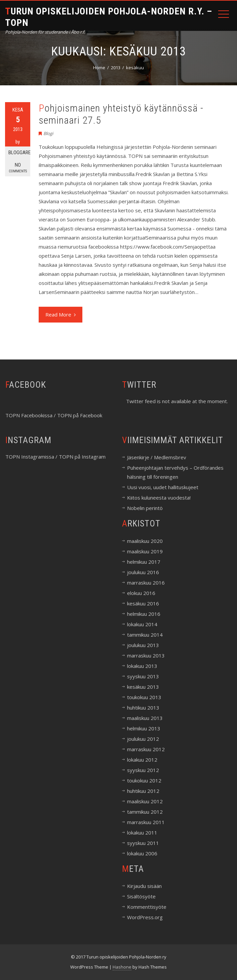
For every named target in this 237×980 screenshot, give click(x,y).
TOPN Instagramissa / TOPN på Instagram (55, 457)
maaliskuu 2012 (145, 801)
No (18, 168)
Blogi (48, 133)
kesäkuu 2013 (143, 687)
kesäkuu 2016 (143, 603)
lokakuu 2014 (142, 624)
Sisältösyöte (141, 896)
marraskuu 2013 (146, 655)
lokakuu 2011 (142, 833)
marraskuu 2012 (146, 749)
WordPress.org (145, 917)
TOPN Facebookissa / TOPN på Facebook (54, 415)
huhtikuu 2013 (143, 708)
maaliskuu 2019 (145, 551)
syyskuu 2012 (143, 770)
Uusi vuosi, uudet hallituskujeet (163, 487)
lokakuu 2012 (142, 760)
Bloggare (19, 153)
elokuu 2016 (141, 593)
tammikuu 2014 (145, 635)
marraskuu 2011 (146, 822)
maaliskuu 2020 (145, 541)
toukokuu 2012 (144, 780)
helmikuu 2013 (144, 728)
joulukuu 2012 (143, 739)
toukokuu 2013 (144, 697)
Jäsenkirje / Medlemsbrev (157, 457)
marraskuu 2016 (146, 583)
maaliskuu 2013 (145, 718)
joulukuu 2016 (143, 572)
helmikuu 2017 (144, 562)
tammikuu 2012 (145, 812)
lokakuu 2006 (142, 853)
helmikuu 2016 (144, 614)
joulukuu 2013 (143, 645)
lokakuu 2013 (142, 666)
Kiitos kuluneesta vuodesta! (159, 498)
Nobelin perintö (145, 508)
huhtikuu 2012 (143, 791)
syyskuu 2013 (143, 676)
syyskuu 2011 (143, 843)
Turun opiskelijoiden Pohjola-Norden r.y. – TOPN (109, 17)
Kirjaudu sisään (144, 886)
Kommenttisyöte (147, 907)
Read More (61, 314)
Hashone (122, 967)
